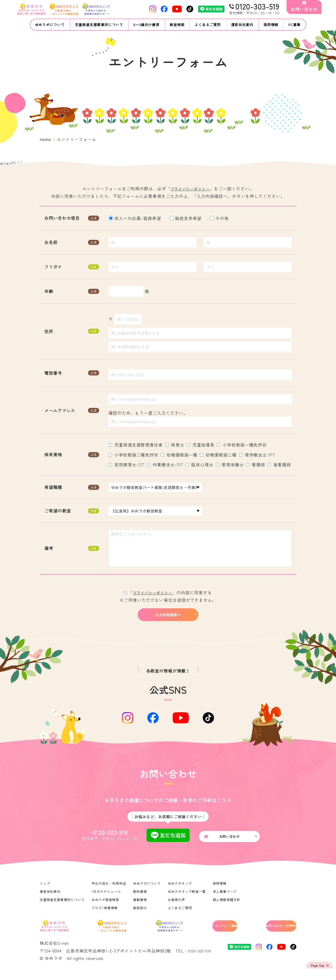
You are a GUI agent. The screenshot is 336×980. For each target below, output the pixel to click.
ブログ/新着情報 (105, 914)
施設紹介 (141, 914)
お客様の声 (177, 906)
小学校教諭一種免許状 (242, 445)
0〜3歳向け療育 (146, 25)
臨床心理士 (199, 464)
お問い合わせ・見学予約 (272, 933)
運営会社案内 (50, 898)
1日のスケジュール (107, 898)
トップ (45, 890)
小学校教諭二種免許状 (133, 455)
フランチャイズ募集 (206, 933)
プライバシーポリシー (190, 189)
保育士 (175, 445)
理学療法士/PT (257, 455)
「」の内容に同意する (168, 592)
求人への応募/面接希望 (135, 218)
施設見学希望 (186, 218)
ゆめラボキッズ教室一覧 (188, 898)
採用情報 (221, 890)
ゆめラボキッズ (181, 890)
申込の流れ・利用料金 (109, 890)
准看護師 (279, 464)
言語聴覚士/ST (126, 464)
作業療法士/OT (165, 464)
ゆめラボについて (148, 890)
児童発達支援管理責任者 (136, 445)
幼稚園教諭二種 (218, 455)
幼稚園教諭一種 (179, 455)
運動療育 (141, 906)
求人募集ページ (226, 898)
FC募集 (294, 25)
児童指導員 (201, 445)
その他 (220, 218)
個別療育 (141, 898)
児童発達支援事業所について (62, 906)
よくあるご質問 (208, 25)
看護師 (255, 464)
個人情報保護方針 (228, 906)
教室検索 (177, 25)
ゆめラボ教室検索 (106, 906)
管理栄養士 (230, 464)
